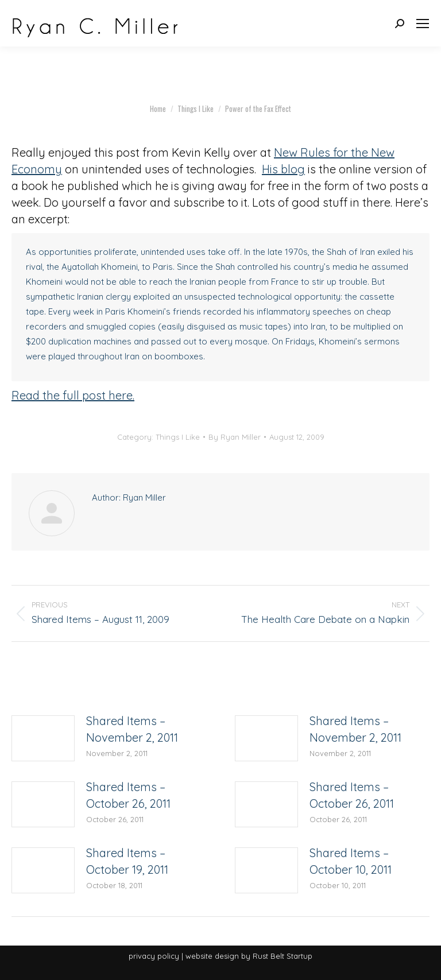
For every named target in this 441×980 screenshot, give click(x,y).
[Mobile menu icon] (423, 24)
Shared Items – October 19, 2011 (127, 861)
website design (212, 956)
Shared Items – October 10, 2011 (351, 861)
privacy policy (154, 956)
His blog (283, 169)
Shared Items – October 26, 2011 (128, 795)
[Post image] (43, 738)
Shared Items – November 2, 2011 (132, 729)
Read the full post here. (73, 395)
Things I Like (178, 437)
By (235, 437)
